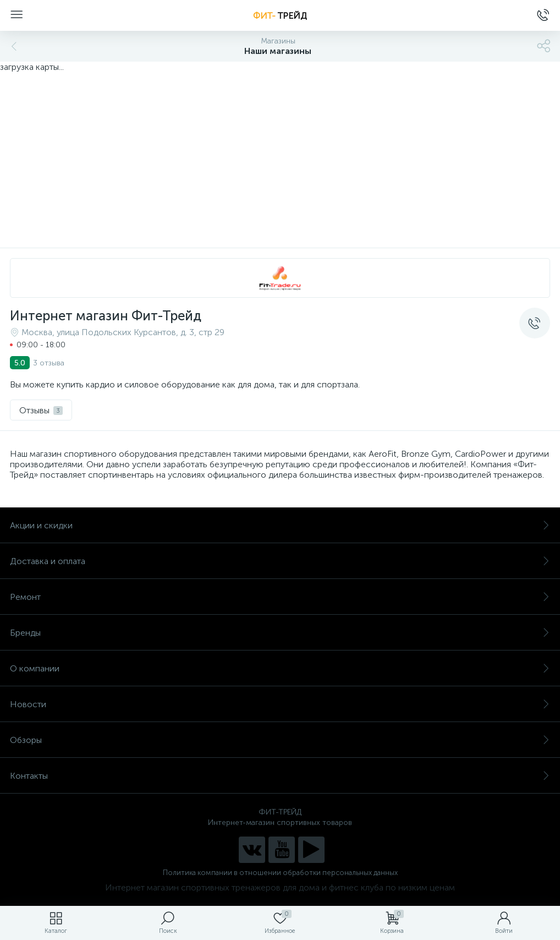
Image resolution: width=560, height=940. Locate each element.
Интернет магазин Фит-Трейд (106, 316)
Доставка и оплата (280, 561)
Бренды (280, 633)
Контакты (280, 776)
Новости (280, 704)
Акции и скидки (280, 525)
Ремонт (280, 597)
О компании (280, 668)
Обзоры (280, 740)
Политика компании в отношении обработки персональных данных (280, 873)
